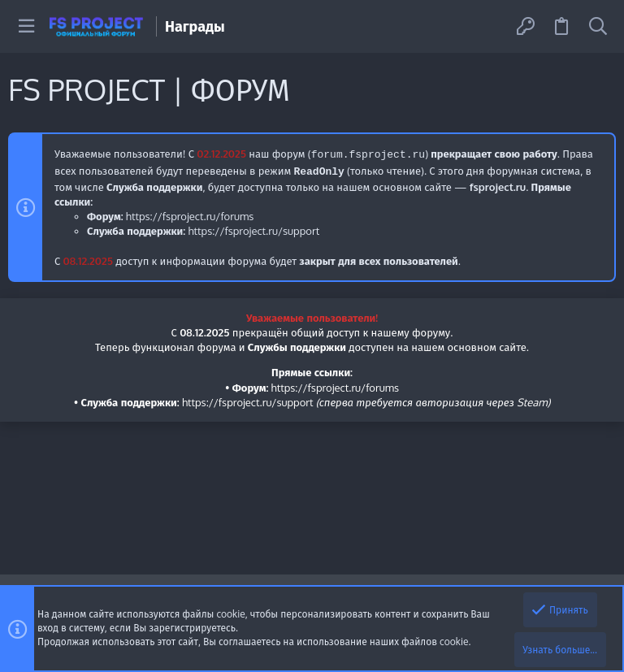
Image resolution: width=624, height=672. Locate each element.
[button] (26, 26)
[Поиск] (598, 26)
